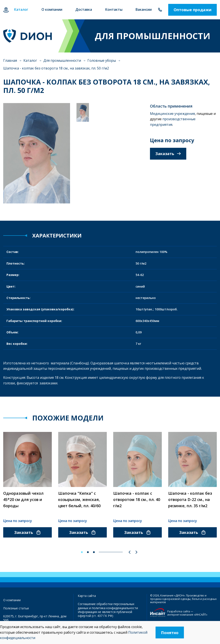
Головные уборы (102, 60)
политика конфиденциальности (115, 608)
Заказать (168, 154)
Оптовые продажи (192, 10)
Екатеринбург (6, 10)
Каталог (30, 60)
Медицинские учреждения (172, 114)
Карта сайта (87, 596)
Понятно (170, 633)
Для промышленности (62, 60)
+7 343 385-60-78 (160, 10)
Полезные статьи (16, 608)
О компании (12, 600)
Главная (10, 60)
